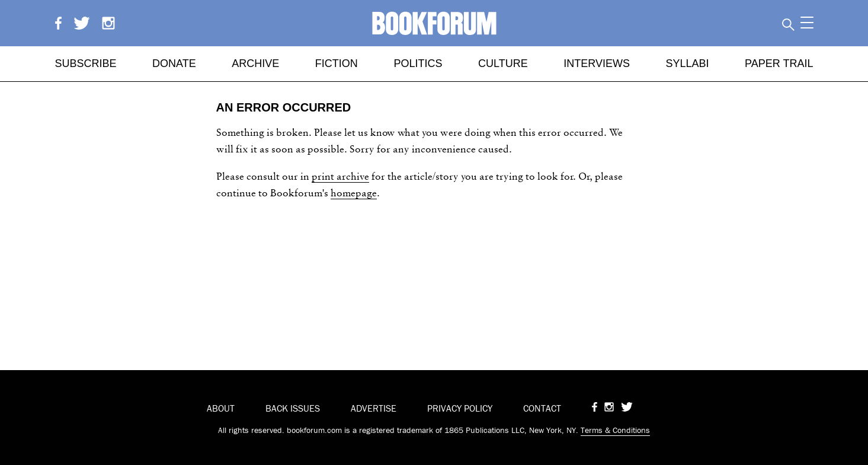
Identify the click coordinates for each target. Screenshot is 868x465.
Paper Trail (779, 63)
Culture (503, 63)
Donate (174, 63)
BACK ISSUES (293, 408)
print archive (340, 176)
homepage (354, 192)
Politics (418, 63)
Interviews (597, 63)
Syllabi (687, 63)
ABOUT (221, 408)
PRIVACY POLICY (460, 408)
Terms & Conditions (615, 430)
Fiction (337, 63)
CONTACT (542, 408)
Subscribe (86, 63)
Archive (255, 63)
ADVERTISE (374, 408)
